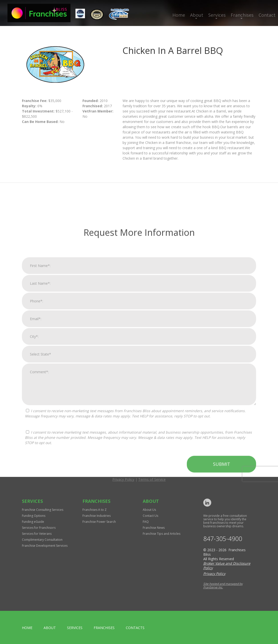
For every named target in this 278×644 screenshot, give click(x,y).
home (27, 628)
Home (179, 15)
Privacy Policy (123, 596)
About (197, 15)
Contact (267, 15)
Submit (222, 580)
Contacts (135, 628)
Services (217, 15)
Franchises (242, 15)
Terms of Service (152, 596)
